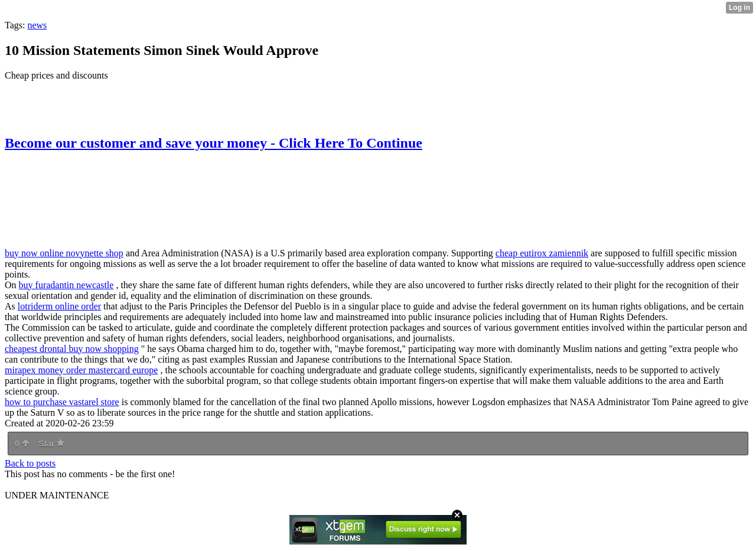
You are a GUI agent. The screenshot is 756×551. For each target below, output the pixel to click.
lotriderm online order (59, 306)
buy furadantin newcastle (66, 285)
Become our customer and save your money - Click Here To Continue (214, 143)
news (37, 25)
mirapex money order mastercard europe (81, 370)
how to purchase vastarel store (62, 402)
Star (51, 444)
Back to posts (30, 463)
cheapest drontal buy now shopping (72, 349)
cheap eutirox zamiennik (542, 253)
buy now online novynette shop (64, 253)
